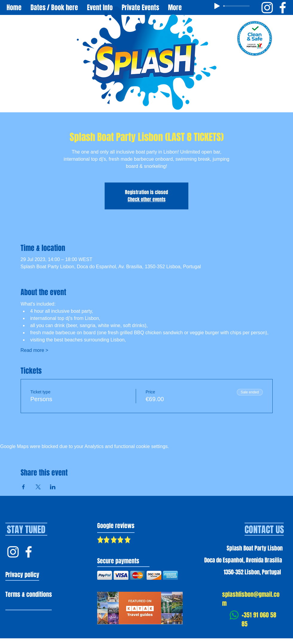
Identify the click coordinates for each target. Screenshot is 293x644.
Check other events (147, 199)
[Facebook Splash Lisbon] (29, 552)
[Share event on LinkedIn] (53, 487)
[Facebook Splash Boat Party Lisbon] (283, 8)
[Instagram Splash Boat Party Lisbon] (267, 8)
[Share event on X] (38, 487)
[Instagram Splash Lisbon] (13, 552)
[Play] (217, 6)
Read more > (35, 350)
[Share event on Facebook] (23, 487)
